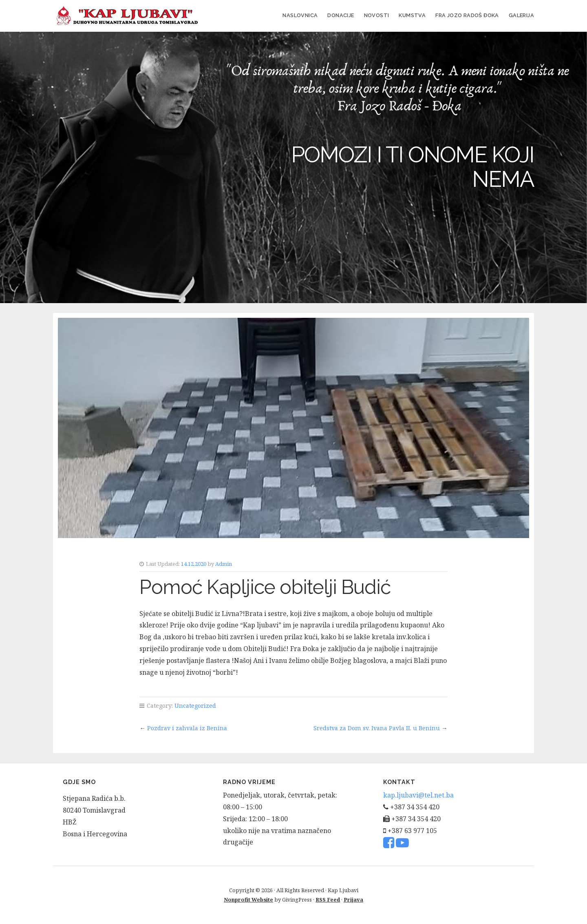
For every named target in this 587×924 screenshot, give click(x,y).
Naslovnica (300, 15)
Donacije (341, 15)
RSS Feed (328, 900)
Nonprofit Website (248, 900)
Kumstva (412, 15)
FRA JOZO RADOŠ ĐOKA (467, 15)
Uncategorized (195, 706)
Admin (224, 564)
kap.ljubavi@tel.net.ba (418, 795)
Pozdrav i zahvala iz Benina (187, 728)
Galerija (521, 15)
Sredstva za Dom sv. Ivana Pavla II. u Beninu (377, 728)
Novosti (377, 15)
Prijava (353, 900)
